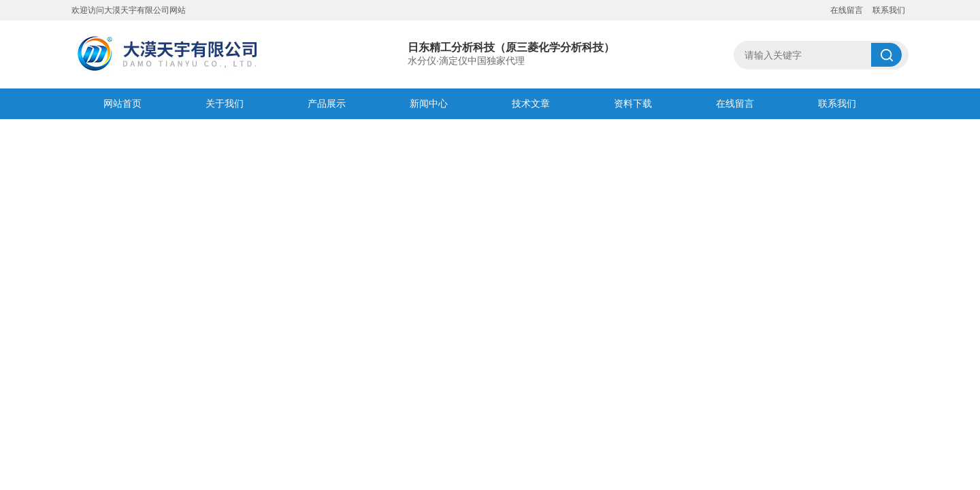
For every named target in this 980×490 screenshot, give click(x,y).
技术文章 (531, 103)
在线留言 (847, 10)
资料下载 (633, 103)
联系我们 (889, 10)
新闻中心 (429, 103)
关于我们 (225, 103)
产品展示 (327, 103)
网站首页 (122, 103)
